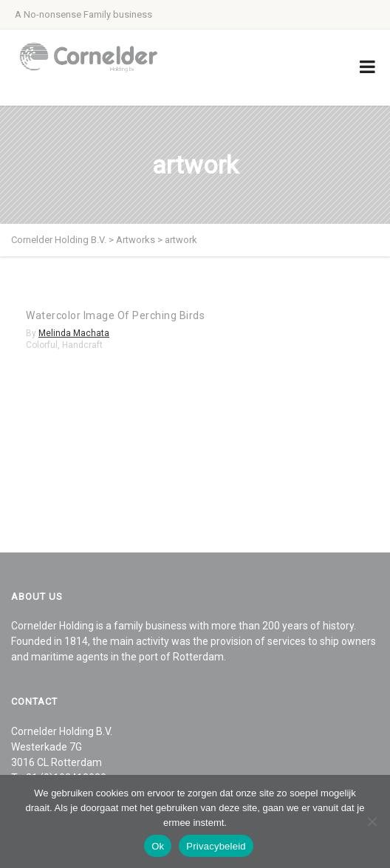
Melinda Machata (74, 333)
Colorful (42, 345)
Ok (158, 846)
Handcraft (82, 345)
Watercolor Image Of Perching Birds (115, 315)
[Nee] (372, 821)
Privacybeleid (216, 846)
